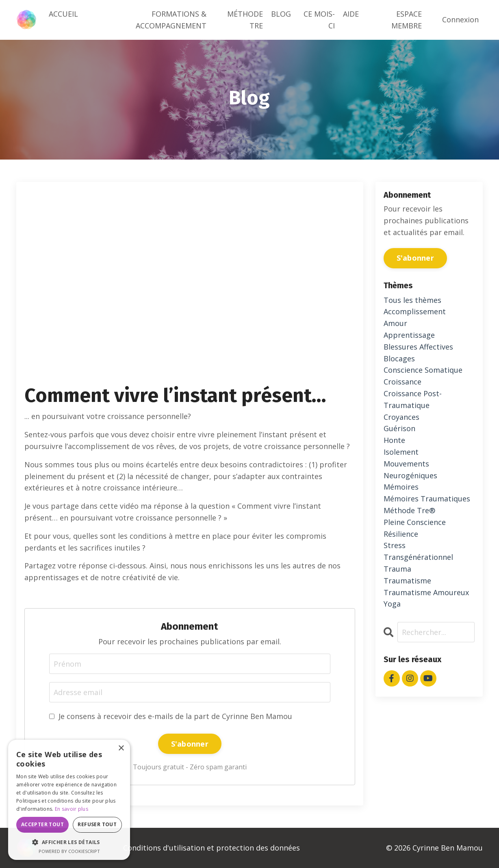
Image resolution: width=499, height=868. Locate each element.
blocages (399, 358)
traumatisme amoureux (426, 592)
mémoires (401, 487)
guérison (399, 428)
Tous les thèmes (412, 300)
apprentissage (409, 335)
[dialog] (69, 800)
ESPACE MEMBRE (407, 20)
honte (394, 440)
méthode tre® (409, 510)
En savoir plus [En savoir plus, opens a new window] (72, 809)
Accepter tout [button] (42, 824)
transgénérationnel (418, 557)
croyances (401, 417)
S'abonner (190, 744)
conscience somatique (423, 370)
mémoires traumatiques (427, 499)
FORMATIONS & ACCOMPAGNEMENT (171, 20)
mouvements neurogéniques (410, 470)
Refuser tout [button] (97, 824)
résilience (401, 534)
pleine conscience (415, 522)
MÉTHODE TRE (245, 20)
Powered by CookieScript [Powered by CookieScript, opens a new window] (69, 851)
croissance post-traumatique (413, 399)
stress (395, 545)
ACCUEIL (63, 14)
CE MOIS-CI (319, 20)
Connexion (460, 19)
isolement (401, 452)
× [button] (121, 748)
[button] (69, 842)
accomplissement (415, 311)
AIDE (351, 14)
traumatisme (407, 581)
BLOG (281, 14)
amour (395, 323)
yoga (392, 604)
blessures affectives (418, 347)
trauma (397, 569)
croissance (402, 382)
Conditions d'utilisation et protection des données (212, 848)
